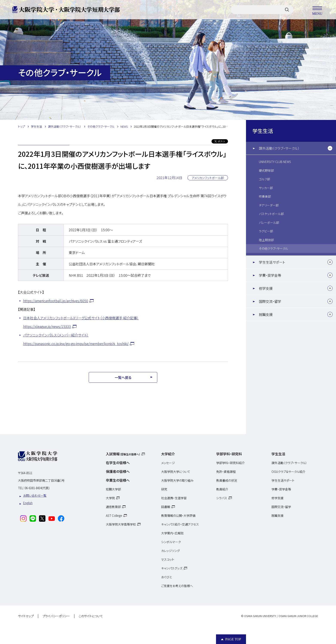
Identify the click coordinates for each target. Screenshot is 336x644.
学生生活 (263, 131)
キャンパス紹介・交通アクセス (180, 524)
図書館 (166, 507)
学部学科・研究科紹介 (230, 463)
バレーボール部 (269, 223)
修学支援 (266, 288)
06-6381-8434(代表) (37, 488)
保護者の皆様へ (118, 471)
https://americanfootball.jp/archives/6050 (56, 301)
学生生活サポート (272, 262)
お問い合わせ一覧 (35, 495)
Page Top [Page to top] (233, 639)
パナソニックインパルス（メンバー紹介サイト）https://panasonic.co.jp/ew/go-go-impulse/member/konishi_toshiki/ (76, 339)
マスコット (168, 559)
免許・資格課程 (226, 472)
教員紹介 (222, 489)
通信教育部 (113, 507)
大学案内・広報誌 (172, 533)
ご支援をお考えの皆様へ (177, 586)
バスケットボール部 (271, 214)
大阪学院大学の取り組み (177, 480)
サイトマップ (26, 616)
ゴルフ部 (264, 179)
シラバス (222, 498)
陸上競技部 (266, 240)
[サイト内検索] (287, 10)
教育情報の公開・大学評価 (178, 515)
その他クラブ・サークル (273, 248)
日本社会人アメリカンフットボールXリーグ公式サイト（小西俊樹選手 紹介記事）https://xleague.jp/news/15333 (81, 322)
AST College (114, 515)
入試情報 (123, 454)
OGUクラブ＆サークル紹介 (288, 472)
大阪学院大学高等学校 (121, 524)
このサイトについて (91, 616)
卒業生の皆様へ (118, 480)
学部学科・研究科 (229, 454)
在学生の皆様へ (118, 463)
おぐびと (166, 577)
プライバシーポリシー (56, 616)
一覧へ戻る (123, 377)
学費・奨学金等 (270, 275)
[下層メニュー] (330, 148)
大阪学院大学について (176, 472)
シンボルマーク (171, 542)
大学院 (110, 498)
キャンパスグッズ (172, 568)
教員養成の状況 (227, 480)
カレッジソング (170, 551)
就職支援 (266, 314)
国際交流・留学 (270, 301)
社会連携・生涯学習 (174, 498)
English (28, 503)
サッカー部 (266, 188)
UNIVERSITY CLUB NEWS (275, 162)
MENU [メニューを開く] (317, 10)
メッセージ (168, 463)
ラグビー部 (266, 231)
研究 (164, 489)
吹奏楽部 (265, 196)
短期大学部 (113, 489)
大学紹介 (168, 454)
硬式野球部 (266, 170)
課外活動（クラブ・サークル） (279, 148)
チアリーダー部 (269, 205)
